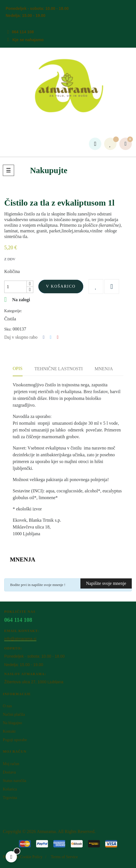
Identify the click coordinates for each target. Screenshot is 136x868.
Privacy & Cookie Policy (23, 857)
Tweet (51, 337)
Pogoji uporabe (15, 740)
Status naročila (15, 781)
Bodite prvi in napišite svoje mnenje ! (38, 585)
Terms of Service (64, 857)
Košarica (10, 789)
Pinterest (58, 337)
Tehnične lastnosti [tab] (59, 369)
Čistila (10, 319)
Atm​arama (46, 831)
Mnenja (104, 369)
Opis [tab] (18, 368)
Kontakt (9, 731)
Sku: (8, 329)
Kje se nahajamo (28, 40)
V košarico (61, 286)
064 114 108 (23, 32)
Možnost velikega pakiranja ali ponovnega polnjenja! (61, 480)
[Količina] (16, 287)
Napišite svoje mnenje (106, 583)
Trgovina (10, 798)
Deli (44, 337)
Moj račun (11, 764)
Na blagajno (12, 723)
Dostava (9, 772)
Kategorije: (13, 311)
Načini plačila (14, 714)
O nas (7, 706)
